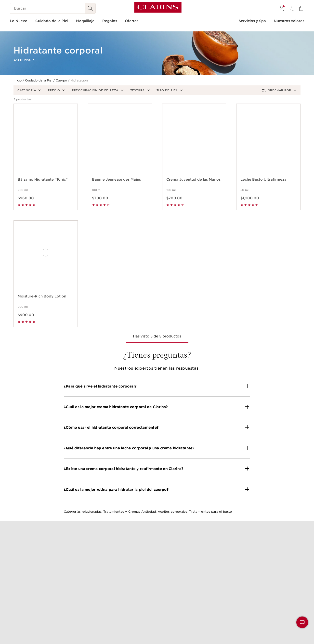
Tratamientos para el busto (210, 512)
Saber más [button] (24, 60)
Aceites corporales (173, 512)
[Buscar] (47, 8)
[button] (29, 90)
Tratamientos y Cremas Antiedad (130, 512)
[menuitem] (282, 8)
